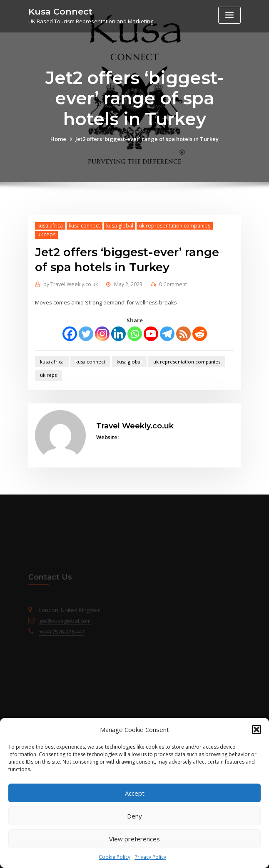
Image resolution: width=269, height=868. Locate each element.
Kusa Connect (60, 11)
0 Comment (173, 284)
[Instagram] (102, 334)
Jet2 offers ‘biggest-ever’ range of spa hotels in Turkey (147, 139)
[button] (257, 730)
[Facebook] (70, 334)
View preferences (134, 839)
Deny (134, 816)
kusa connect (84, 226)
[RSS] (183, 334)
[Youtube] (151, 334)
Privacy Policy (150, 857)
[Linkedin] (118, 334)
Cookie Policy (115, 857)
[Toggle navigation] (229, 15)
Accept (135, 793)
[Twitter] (86, 334)
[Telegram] (167, 334)
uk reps (46, 234)
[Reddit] (200, 334)
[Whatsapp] (135, 334)
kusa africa (50, 226)
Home (58, 139)
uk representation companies (175, 226)
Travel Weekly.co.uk (71, 284)
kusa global (120, 226)
